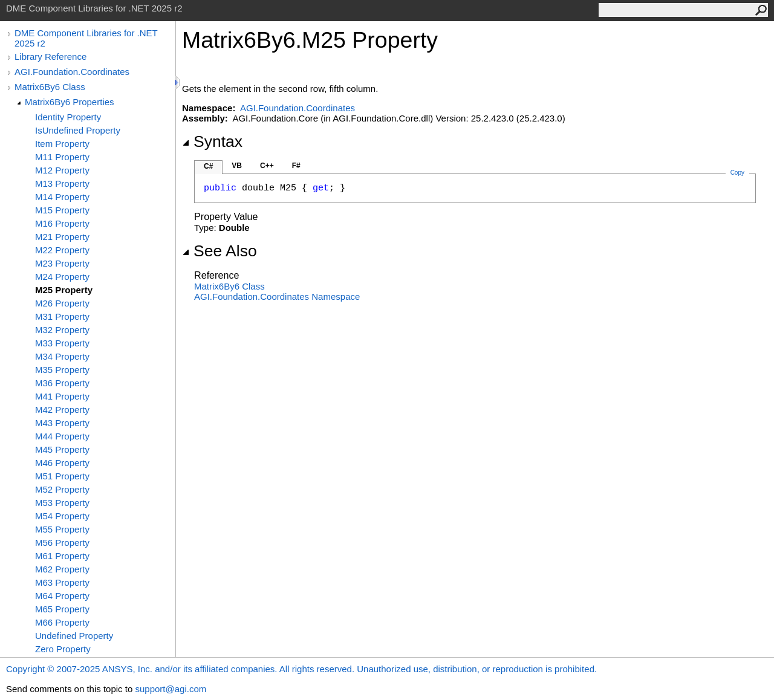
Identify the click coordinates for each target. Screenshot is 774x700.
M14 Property (62, 197)
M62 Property (62, 569)
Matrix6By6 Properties (70, 102)
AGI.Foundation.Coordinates (72, 72)
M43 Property (62, 423)
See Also (220, 251)
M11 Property (62, 157)
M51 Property (62, 476)
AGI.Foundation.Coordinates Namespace (277, 297)
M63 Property (62, 582)
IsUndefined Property (78, 130)
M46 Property (62, 463)
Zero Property (63, 649)
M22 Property (62, 250)
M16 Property (62, 223)
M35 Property (62, 370)
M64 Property (62, 596)
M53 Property (62, 503)
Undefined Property (74, 636)
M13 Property (62, 183)
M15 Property (62, 210)
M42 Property (62, 410)
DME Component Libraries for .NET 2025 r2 (86, 38)
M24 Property (62, 277)
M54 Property (62, 516)
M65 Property (62, 609)
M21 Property (62, 237)
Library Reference (50, 57)
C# (208, 166)
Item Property (62, 144)
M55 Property (62, 529)
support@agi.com (171, 689)
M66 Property (62, 622)
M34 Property (62, 356)
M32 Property (62, 330)
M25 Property (64, 290)
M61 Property (62, 556)
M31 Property (62, 316)
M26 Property (62, 303)
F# (296, 166)
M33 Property (62, 343)
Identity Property (68, 117)
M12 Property (62, 170)
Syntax (212, 141)
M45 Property (62, 449)
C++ (267, 166)
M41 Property (62, 396)
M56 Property (62, 543)
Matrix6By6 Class (50, 87)
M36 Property (62, 383)
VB (237, 166)
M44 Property (62, 436)
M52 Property (62, 489)
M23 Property (62, 263)
